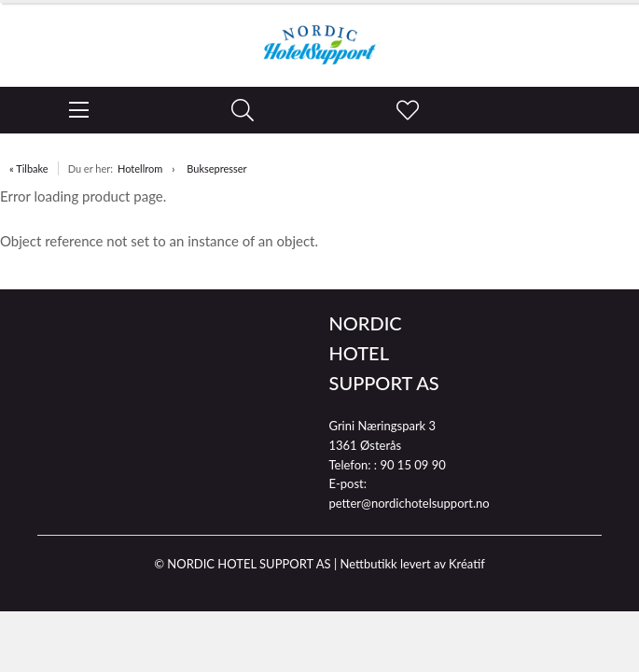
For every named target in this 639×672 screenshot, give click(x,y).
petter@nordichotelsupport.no (410, 503)
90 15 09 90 (412, 465)
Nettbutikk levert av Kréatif (412, 564)
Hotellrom (140, 168)
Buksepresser (216, 168)
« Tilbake (29, 168)
